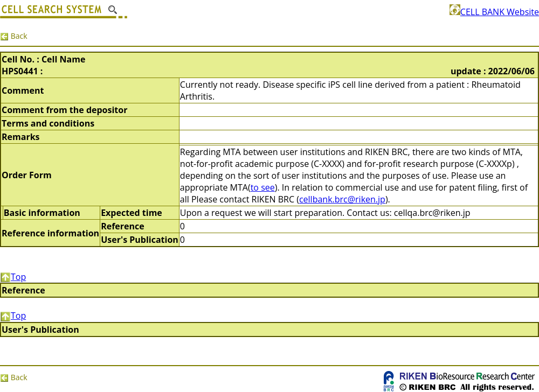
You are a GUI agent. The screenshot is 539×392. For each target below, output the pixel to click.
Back (14, 36)
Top (13, 277)
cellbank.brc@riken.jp (342, 199)
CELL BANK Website (494, 12)
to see (263, 187)
